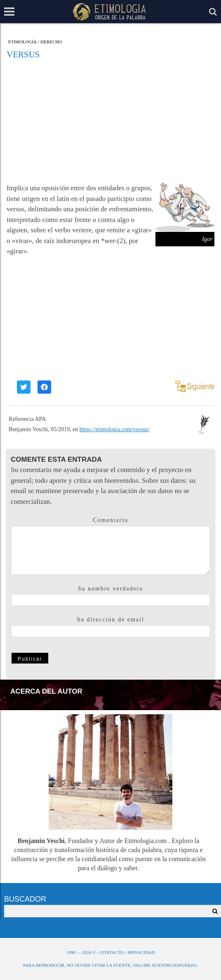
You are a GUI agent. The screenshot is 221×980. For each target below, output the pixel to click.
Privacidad (141, 952)
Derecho (51, 42)
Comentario (110, 520)
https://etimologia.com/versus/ (115, 429)
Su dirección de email (110, 620)
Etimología (22, 42)
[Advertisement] (110, 121)
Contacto (112, 952)
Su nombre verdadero (111, 589)
